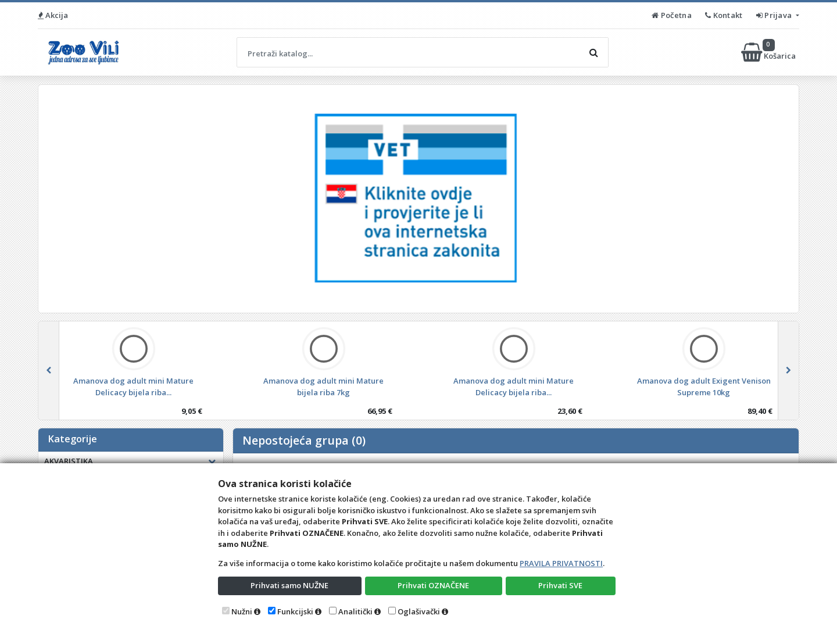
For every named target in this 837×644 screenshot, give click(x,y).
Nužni (242, 611)
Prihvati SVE (560, 585)
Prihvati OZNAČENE (433, 585)
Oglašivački (419, 611)
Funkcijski (295, 611)
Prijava (775, 15)
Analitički (355, 611)
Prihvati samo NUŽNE (289, 585)
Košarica (769, 52)
